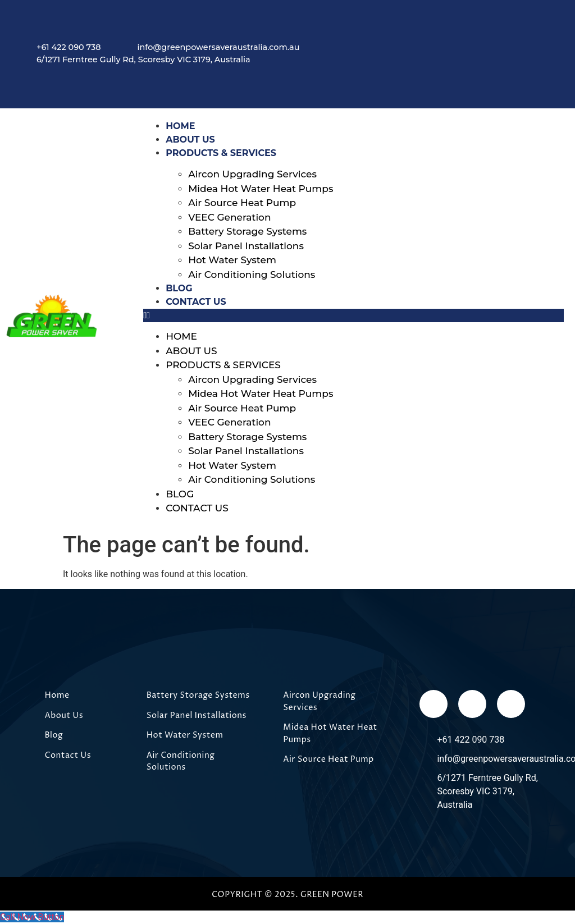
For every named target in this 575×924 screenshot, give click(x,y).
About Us (191, 351)
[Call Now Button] (32, 917)
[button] (353, 315)
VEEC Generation (229, 217)
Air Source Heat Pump (242, 203)
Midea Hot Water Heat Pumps (261, 189)
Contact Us (196, 302)
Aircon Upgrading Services (252, 174)
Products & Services (221, 153)
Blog (180, 494)
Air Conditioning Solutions (252, 275)
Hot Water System (232, 260)
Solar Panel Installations (246, 246)
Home (181, 336)
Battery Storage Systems (247, 231)
